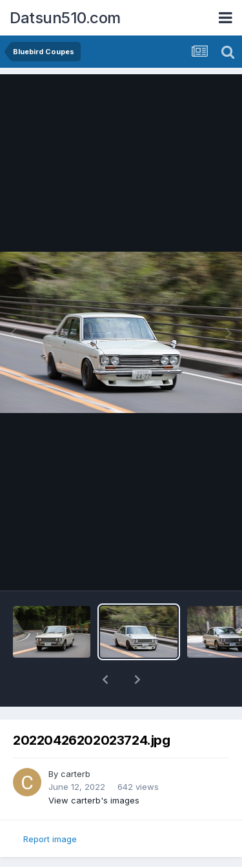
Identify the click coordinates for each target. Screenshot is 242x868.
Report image (50, 839)
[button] (105, 680)
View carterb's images (94, 800)
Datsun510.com (65, 18)
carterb (76, 774)
